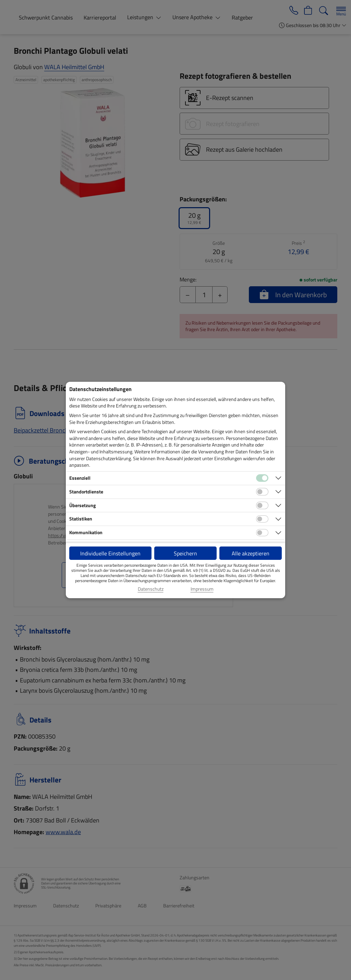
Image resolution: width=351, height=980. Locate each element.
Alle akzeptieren (251, 553)
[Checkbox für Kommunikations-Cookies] (262, 533)
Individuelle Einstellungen (110, 553)
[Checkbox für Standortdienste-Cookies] (262, 492)
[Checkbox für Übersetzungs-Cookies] (262, 505)
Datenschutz (151, 589)
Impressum (202, 589)
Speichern (185, 553)
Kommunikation (86, 532)
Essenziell (80, 478)
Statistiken (81, 519)
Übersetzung (82, 505)
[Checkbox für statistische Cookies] (262, 519)
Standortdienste (86, 492)
